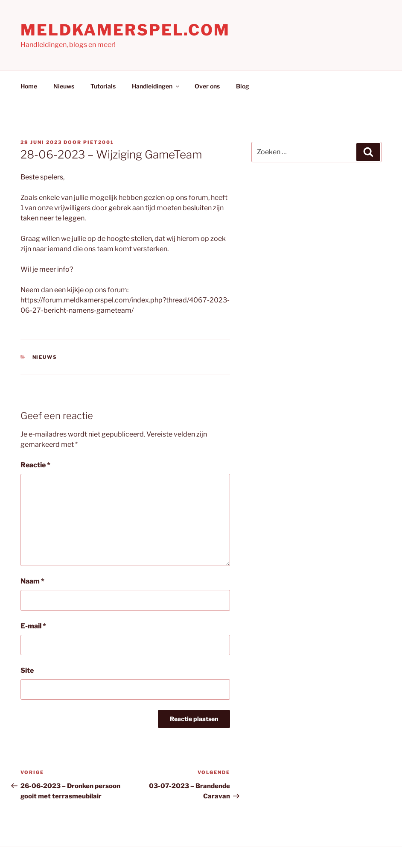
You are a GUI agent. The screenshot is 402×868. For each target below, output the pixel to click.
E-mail (33, 626)
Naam (32, 581)
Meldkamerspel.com (125, 30)
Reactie (35, 465)
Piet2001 (99, 142)
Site (27, 670)
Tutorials (103, 86)
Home (29, 86)
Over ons (207, 86)
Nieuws (64, 86)
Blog (243, 86)
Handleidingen (156, 86)
